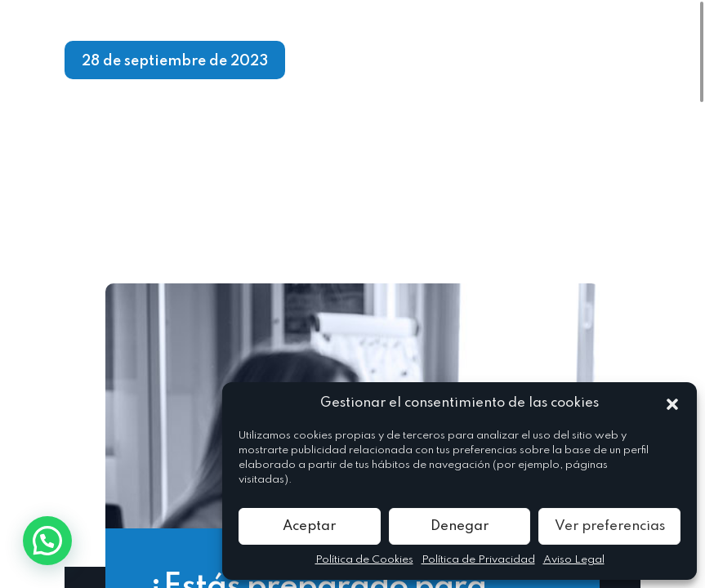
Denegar (460, 526)
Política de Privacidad (478, 560)
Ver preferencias (610, 526)
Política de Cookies (364, 560)
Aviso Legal (574, 560)
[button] (672, 403)
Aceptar (309, 526)
